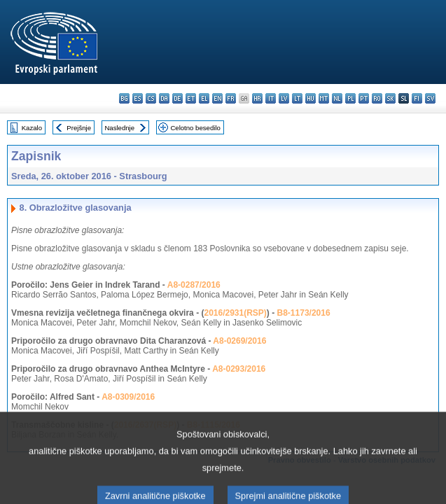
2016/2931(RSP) (235, 313)
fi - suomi (417, 98)
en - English (217, 98)
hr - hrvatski (257, 98)
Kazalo (32, 128)
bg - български (124, 98)
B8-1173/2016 (304, 313)
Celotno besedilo (195, 128)
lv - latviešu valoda (284, 98)
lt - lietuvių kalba (297, 98)
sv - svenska (430, 98)
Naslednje (119, 128)
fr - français (231, 98)
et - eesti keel (191, 98)
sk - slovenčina (390, 98)
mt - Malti (324, 98)
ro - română (377, 98)
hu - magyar (311, 98)
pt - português (364, 98)
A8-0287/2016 (194, 285)
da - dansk (164, 98)
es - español (138, 98)
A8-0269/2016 (239, 341)
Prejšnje (79, 128)
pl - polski (350, 98)
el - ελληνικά (204, 98)
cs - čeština (151, 98)
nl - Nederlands (337, 98)
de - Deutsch (177, 98)
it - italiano (271, 98)
